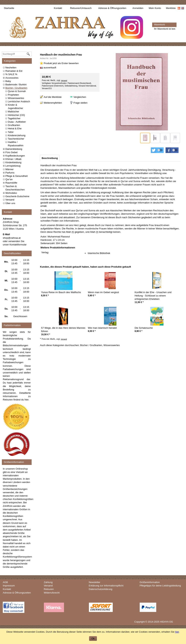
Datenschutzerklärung (100, 589)
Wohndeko (11, 193)
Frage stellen (80, 103)
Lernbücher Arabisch (19, 101)
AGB (5, 582)
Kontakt (58, 8)
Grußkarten (14, 125)
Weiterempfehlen (53, 103)
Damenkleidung (14, 149)
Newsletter (94, 582)
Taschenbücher (16, 139)
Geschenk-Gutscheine (17, 196)
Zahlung (48, 582)
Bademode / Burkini (16, 85)
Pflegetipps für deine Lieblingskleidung (160, 586)
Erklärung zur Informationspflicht (106, 586)
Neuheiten (11, 68)
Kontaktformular (18, 245)
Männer (9, 169)
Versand (10, 200)
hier (27, 400)
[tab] (50, 158)
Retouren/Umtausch (81, 8)
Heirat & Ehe (15, 128)
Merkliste (171, 8)
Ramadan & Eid (14, 71)
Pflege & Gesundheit (16, 176)
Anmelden (138, 8)
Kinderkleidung (13, 162)
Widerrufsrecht (52, 593)
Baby (8, 81)
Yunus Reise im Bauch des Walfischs (61, 292)
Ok (93, 639)
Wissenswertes (16, 98)
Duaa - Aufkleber (17, 122)
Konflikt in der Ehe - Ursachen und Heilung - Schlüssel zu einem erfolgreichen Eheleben (153, 296)
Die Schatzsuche (144, 328)
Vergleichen (80, 97)
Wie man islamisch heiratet (102, 328)
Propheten (13, 95)
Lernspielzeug (13, 166)
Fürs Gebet (11, 152)
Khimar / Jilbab (13, 159)
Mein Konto (155, 8)
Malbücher (13, 112)
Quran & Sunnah (17, 91)
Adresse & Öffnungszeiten (112, 8)
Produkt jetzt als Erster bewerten (61, 63)
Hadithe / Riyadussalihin (16, 144)
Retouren (49, 589)
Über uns (10, 203)
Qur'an (9, 179)
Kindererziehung (17, 135)
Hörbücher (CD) (16, 115)
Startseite (9, 8)
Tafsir (11, 132)
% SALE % (11, 74)
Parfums (10, 173)
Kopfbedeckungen (15, 156)
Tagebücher (14, 118)
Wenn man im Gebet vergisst (103, 292)
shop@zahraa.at (12, 238)
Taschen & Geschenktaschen (15, 188)
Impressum (9, 586)
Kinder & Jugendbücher (15, 106)
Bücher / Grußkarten (16, 88)
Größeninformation (150, 582)
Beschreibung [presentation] (50, 158)
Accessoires (12, 78)
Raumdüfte (11, 183)
